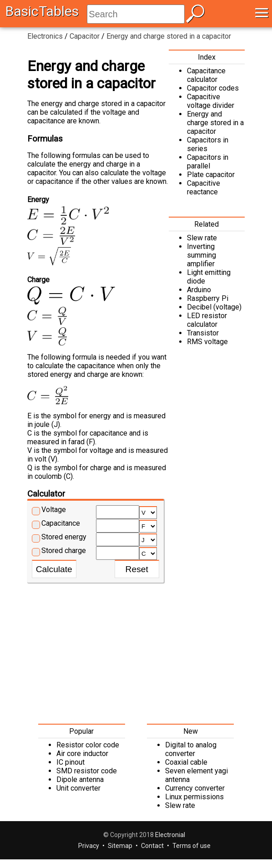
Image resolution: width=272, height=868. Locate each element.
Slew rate (202, 238)
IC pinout (71, 762)
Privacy (89, 846)
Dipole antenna (80, 779)
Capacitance (61, 523)
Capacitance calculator (206, 75)
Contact (152, 846)
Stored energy (64, 537)
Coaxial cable (186, 762)
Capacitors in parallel (208, 162)
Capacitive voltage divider (211, 101)
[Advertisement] (136, 651)
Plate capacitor (211, 175)
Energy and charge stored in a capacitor (215, 123)
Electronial (170, 835)
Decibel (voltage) (214, 307)
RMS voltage (207, 342)
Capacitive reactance (204, 188)
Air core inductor (82, 754)
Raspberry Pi (208, 298)
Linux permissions (194, 797)
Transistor (203, 333)
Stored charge (64, 551)
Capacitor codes (213, 88)
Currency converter (195, 788)
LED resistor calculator (207, 320)
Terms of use (191, 846)
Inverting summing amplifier (201, 255)
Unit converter (78, 788)
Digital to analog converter (191, 749)
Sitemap (120, 846)
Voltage (54, 510)
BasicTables (42, 11)
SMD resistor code (87, 771)
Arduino (199, 290)
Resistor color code (88, 745)
